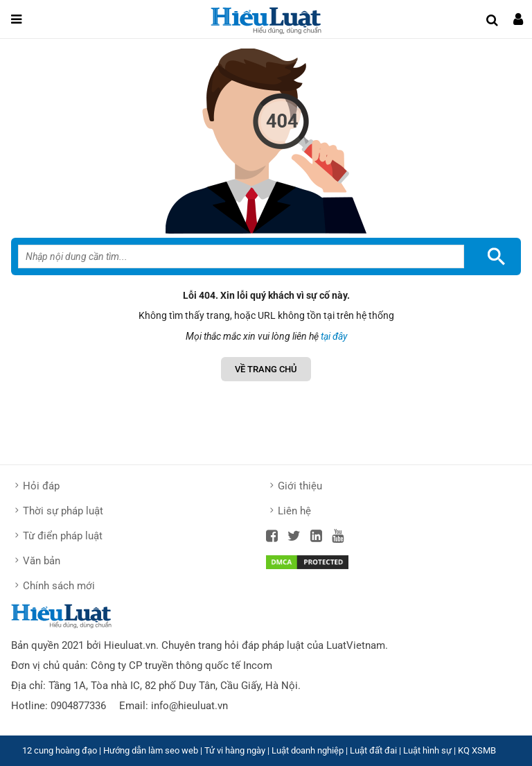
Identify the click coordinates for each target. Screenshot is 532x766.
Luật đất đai (373, 750)
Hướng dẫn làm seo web (151, 750)
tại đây (334, 336)
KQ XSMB (477, 750)
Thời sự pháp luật (63, 511)
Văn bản (42, 561)
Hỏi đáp (41, 486)
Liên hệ (294, 511)
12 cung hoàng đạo (60, 750)
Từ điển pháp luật (63, 536)
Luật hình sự (427, 750)
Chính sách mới (59, 586)
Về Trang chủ (266, 369)
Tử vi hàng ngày (235, 750)
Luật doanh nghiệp (308, 750)
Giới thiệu (300, 486)
